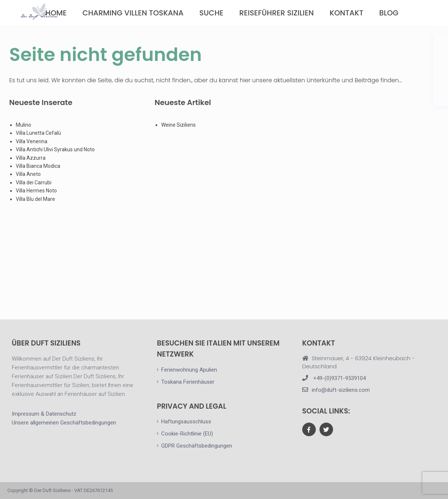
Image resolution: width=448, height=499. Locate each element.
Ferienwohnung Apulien (189, 370)
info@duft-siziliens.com (341, 390)
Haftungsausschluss (186, 422)
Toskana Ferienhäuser (188, 382)
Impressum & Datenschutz (44, 414)
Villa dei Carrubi (34, 182)
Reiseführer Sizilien (277, 13)
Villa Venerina (32, 141)
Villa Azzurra (31, 158)
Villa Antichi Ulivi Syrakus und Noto (56, 149)
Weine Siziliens (178, 125)
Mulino (24, 125)
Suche (212, 13)
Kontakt (347, 13)
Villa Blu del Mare (35, 199)
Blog (389, 13)
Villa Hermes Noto (36, 191)
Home (56, 13)
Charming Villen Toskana (133, 13)
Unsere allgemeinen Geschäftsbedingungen (64, 423)
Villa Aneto (28, 174)
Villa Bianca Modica (38, 166)
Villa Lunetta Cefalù (38, 133)
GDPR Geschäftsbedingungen (197, 446)
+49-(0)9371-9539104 (339, 378)
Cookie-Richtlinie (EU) (187, 434)
